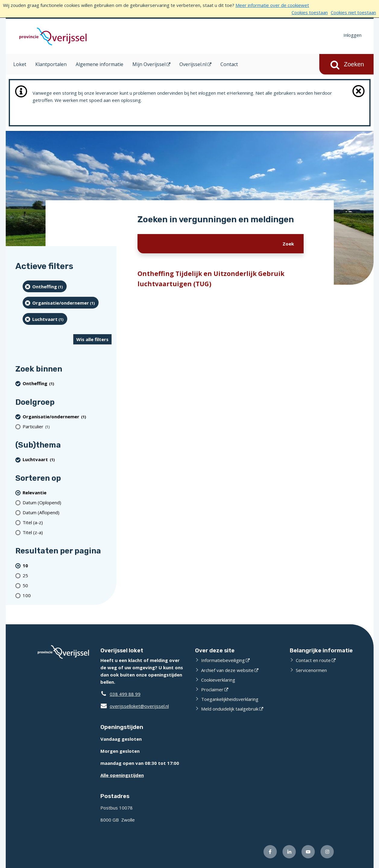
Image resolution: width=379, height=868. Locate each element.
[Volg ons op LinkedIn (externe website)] (289, 852)
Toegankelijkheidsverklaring (230, 699)
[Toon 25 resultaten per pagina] (67, 575)
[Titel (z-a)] (67, 532)
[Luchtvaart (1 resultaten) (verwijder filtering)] (45, 319)
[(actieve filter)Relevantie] (67, 492)
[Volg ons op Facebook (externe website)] (270, 852)
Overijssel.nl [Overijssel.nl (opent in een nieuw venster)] (193, 64)
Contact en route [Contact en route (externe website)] (313, 660)
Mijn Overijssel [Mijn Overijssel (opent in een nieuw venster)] (149, 64)
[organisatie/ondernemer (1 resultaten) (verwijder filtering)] (61, 303)
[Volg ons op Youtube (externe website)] (308, 852)
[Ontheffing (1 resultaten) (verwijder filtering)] (45, 286)
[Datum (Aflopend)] (67, 512)
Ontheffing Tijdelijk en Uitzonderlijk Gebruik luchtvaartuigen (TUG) (211, 279)
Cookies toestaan (310, 12)
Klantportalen (51, 64)
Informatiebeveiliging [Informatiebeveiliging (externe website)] (223, 660)
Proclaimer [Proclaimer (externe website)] (212, 689)
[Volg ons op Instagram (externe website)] (327, 852)
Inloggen (352, 35)
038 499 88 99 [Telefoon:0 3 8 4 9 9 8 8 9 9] (125, 694)
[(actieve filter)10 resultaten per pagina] (67, 565)
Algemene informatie (99, 64)
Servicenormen (311, 670)
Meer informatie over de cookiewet (272, 5)
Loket (20, 64)
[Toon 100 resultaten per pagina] (67, 595)
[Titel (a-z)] (67, 522)
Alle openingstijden (122, 775)
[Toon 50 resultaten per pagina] (67, 585)
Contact (229, 64)
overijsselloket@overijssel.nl (135, 706)
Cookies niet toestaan (353, 12)
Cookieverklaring (218, 680)
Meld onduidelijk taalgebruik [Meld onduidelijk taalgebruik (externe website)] (230, 709)
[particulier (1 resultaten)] (67, 426)
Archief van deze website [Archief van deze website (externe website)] (227, 670)
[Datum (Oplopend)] (67, 502)
